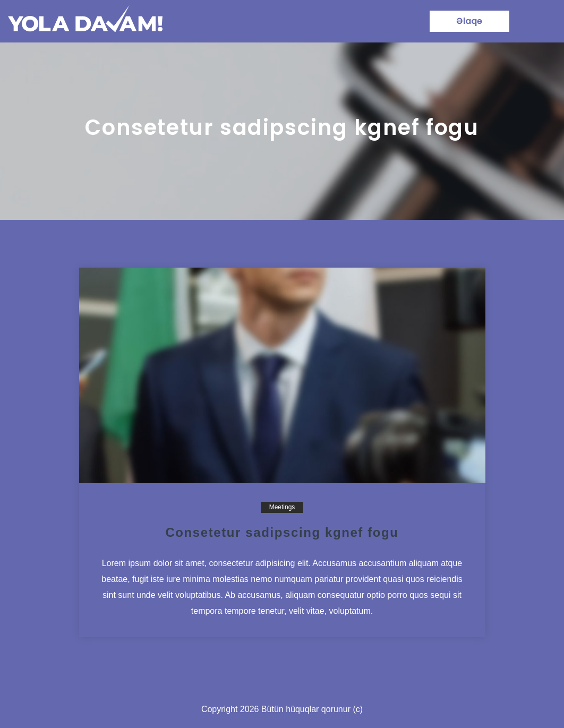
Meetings (282, 507)
